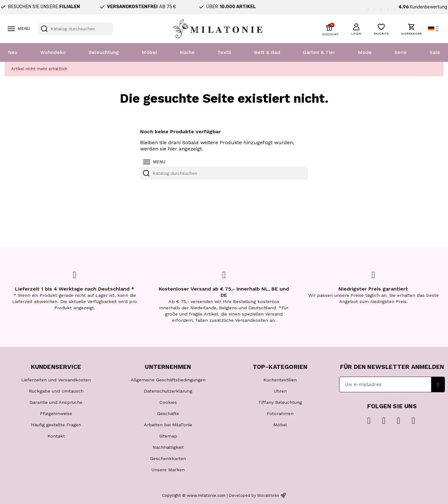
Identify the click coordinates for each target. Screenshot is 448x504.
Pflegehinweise (56, 413)
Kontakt (56, 436)
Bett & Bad (267, 52)
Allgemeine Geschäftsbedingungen (168, 380)
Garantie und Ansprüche (56, 402)
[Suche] (75, 29)
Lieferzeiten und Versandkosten (56, 380)
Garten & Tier (319, 52)
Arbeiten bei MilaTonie (168, 425)
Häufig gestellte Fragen (56, 425)
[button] (356, 28)
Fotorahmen (280, 413)
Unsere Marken (168, 470)
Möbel (149, 52)
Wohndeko (53, 52)
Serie (401, 52)
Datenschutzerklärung (168, 391)
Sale (435, 52)
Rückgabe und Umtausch (56, 391)
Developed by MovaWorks (254, 495)
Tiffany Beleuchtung (280, 402)
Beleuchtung (104, 52)
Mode (365, 52)
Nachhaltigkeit (168, 447)
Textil (224, 52)
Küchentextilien (280, 380)
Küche (187, 52)
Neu (13, 52)
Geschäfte (168, 413)
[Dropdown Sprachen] (436, 29)
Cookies (168, 402)
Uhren (280, 391)
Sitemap (168, 436)
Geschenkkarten (168, 458)
